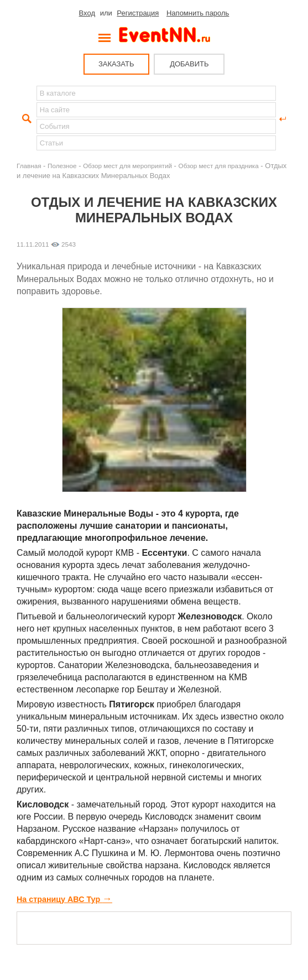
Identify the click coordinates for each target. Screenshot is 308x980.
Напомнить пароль (198, 13)
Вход (87, 13)
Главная (29, 166)
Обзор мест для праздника (219, 166)
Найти (25, 119)
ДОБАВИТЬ (189, 64)
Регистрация (138, 13)
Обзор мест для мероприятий (127, 166)
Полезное (62, 166)
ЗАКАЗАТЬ (116, 64)
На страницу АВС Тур (64, 899)
